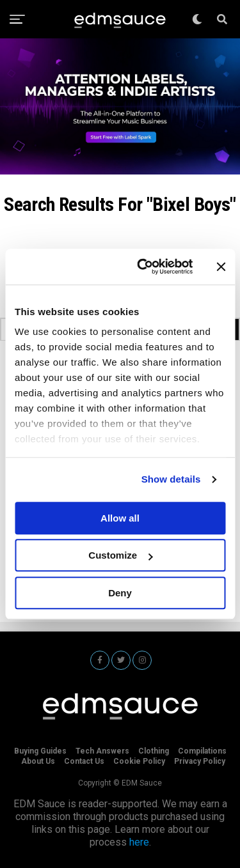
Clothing (154, 751)
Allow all (120, 518)
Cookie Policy (139, 761)
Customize (120, 555)
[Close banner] (221, 267)
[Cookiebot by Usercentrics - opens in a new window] (143, 267)
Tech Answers (102, 751)
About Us (38, 761)
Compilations (202, 751)
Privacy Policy (200, 761)
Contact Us (84, 761)
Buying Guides (40, 751)
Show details (171, 479)
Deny (120, 593)
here (139, 842)
